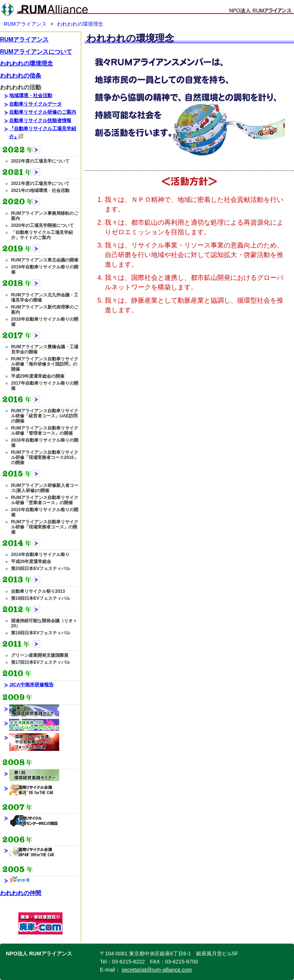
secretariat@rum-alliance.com (157, 970)
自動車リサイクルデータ (35, 104)
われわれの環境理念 (80, 24)
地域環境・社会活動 (31, 95)
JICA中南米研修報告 (31, 685)
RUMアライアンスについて (36, 52)
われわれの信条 (21, 76)
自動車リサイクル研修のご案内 (43, 112)
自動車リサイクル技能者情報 (40, 120)
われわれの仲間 (21, 893)
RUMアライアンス (25, 24)
